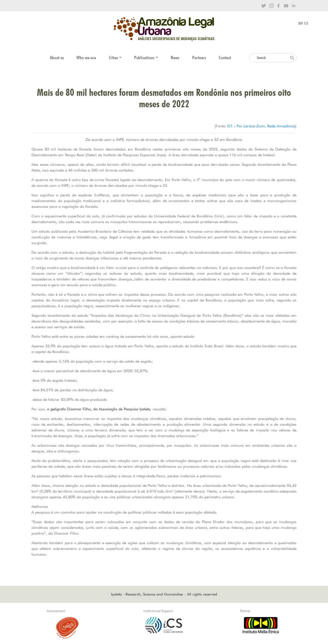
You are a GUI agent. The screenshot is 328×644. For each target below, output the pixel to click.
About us (57, 58)
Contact (225, 58)
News (175, 58)
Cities (113, 58)
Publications (144, 58)
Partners (199, 58)
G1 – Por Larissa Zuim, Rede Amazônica (261, 126)
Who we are (86, 58)
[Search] (273, 58)
